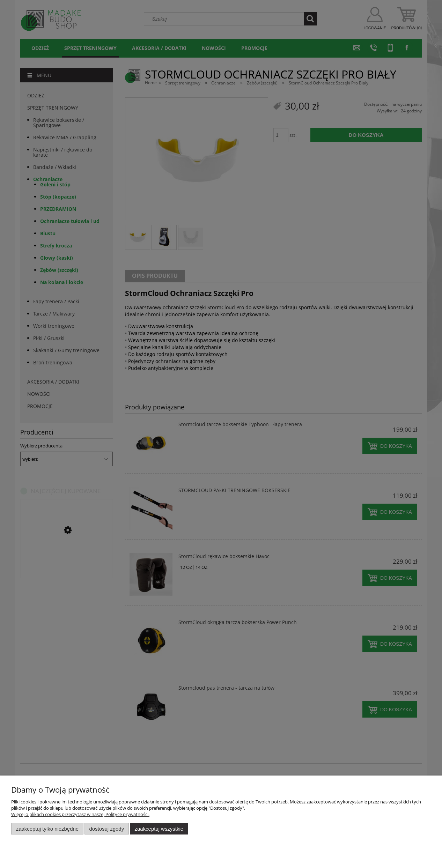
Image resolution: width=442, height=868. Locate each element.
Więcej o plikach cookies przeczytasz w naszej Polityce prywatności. (80, 814)
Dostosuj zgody (106, 829)
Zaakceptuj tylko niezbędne (47, 829)
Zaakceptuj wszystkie (159, 829)
